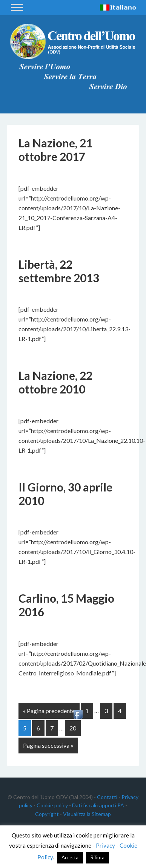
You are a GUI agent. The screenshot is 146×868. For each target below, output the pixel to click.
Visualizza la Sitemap (87, 814)
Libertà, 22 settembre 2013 (59, 271)
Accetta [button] (70, 857)
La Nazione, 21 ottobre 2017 (55, 150)
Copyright (47, 814)
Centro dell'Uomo (73, 41)
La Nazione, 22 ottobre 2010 (55, 382)
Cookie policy (52, 805)
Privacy (105, 845)
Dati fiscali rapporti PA (98, 805)
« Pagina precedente (49, 711)
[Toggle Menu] (17, 7)
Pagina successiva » (48, 745)
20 (73, 728)
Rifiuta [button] (98, 857)
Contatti (107, 797)
